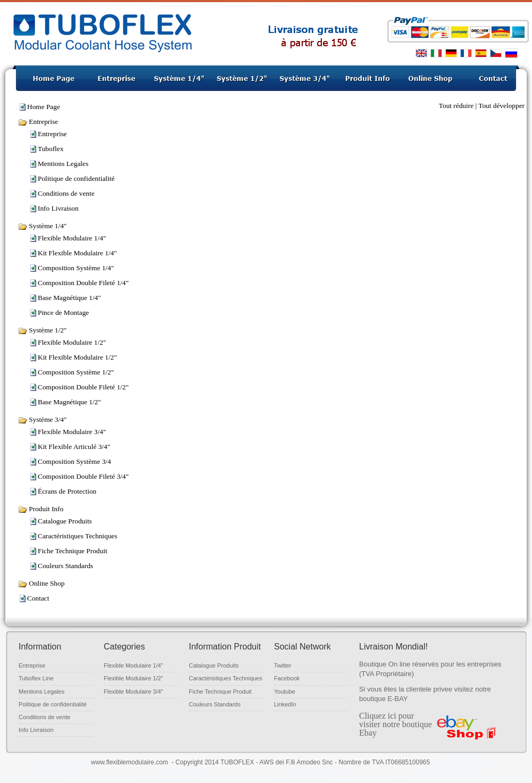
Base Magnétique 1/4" (69, 298)
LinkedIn (285, 704)
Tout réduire (456, 106)
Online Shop (41, 583)
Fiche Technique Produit (73, 551)
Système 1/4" (42, 226)
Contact (38, 598)
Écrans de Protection (67, 491)
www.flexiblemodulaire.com (130, 762)
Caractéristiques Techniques (77, 536)
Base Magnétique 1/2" (69, 402)
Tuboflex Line (36, 678)
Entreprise (38, 122)
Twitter (282, 665)
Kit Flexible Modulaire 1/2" (77, 357)
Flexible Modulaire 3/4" (72, 432)
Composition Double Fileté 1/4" (83, 283)
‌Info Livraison (58, 208)
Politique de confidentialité (76, 178)
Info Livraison (36, 730)
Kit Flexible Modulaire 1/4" (77, 253)
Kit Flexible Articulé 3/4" (74, 447)
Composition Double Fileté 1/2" (83, 387)
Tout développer (501, 106)
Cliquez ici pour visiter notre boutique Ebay (396, 724)
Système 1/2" (42, 330)
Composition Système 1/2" (76, 372)
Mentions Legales (63, 164)
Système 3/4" (42, 419)
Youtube (285, 692)
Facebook (287, 678)
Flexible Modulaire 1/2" (72, 342)
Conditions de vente (66, 193)
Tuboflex (51, 149)
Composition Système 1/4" (76, 268)
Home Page (44, 107)
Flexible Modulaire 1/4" (72, 238)
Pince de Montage (63, 313)
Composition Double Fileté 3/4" (83, 476)
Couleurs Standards (65, 566)
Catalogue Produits (65, 521)
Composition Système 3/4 (74, 461)
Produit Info (41, 509)
